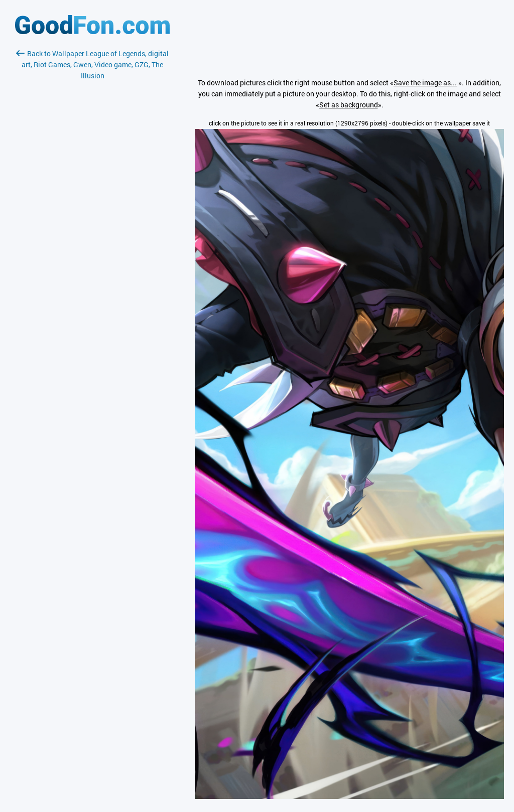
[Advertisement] (92, 200)
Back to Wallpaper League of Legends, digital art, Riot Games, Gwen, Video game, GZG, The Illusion (92, 64)
